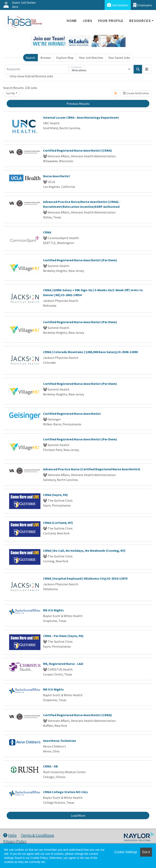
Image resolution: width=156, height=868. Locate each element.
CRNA (47, 232)
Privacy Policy (15, 841)
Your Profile (111, 21)
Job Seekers (118, 5)
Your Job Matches (91, 58)
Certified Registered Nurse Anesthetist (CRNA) (77, 150)
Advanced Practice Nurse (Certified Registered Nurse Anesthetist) (92, 469)
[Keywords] (37, 69)
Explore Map (65, 58)
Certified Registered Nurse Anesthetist (72, 414)
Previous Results (78, 104)
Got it (146, 852)
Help (10, 835)
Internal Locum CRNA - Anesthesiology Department (81, 117)
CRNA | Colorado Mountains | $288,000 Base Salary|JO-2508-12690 (90, 352)
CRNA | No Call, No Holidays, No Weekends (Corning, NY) (84, 551)
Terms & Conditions (37, 835)
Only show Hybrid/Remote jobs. (32, 76)
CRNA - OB (50, 766)
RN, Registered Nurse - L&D (63, 664)
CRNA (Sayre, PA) (55, 495)
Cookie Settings (126, 852)
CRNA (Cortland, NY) (58, 523)
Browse (46, 58)
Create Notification (136, 93)
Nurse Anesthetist (56, 176)
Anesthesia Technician (60, 741)
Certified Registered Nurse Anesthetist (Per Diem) (80, 260)
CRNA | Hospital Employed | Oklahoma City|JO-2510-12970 (85, 578)
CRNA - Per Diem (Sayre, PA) (63, 636)
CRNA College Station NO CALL (66, 792)
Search (30, 58)
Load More (78, 815)
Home (72, 21)
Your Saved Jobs (119, 58)
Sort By (11, 93)
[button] (147, 69)
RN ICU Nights (53, 610)
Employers (143, 5)
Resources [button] (140, 21)
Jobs (87, 21)
